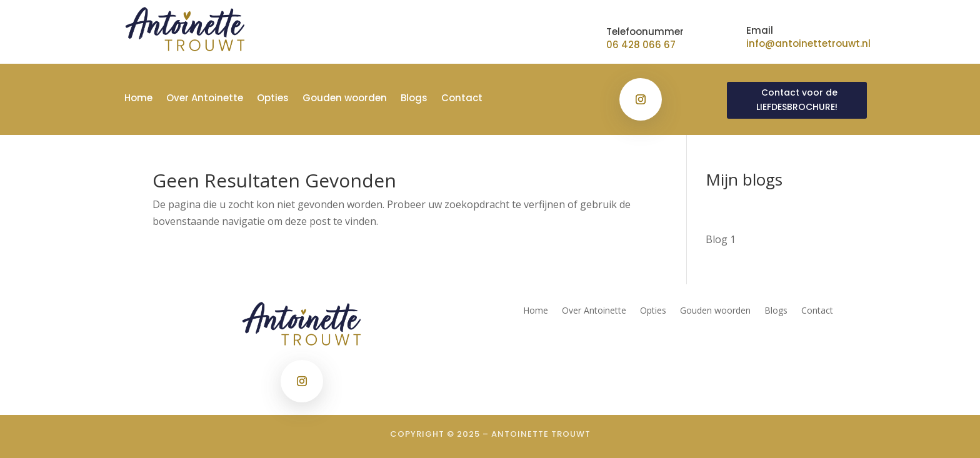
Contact (462, 99)
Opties (273, 99)
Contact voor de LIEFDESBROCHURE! (797, 100)
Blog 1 (721, 239)
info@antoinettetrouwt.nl (808, 43)
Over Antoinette (205, 99)
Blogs (414, 99)
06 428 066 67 (641, 45)
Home (138, 99)
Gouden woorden (345, 99)
